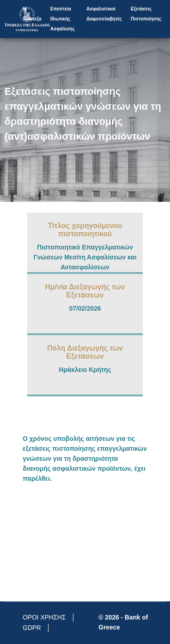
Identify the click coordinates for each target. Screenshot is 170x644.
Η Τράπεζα (32, 14)
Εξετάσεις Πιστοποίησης (146, 14)
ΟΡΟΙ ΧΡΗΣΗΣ (44, 617)
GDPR (32, 628)
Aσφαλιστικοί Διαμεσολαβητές (104, 14)
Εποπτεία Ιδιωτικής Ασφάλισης (63, 19)
